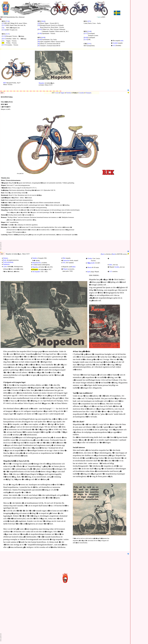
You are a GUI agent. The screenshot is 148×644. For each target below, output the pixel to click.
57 (3, 41)
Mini (64, 258)
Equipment (6, 264)
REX (5, 83)
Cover (57, 93)
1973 (89, 21)
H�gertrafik (91, 263)
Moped (65, 269)
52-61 (89, 44)
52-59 (86, 40)
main (122, 41)
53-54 (4, 30)
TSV (64, 263)
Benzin (90, 267)
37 (3, 23)
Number (35, 258)
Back (103, 254)
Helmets (6, 258)
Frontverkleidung (8, 262)
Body (5, 260)
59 (39, 25)
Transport (88, 93)
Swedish (115, 43)
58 (39, 23)
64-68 (43, 37)
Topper (62, 93)
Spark (89, 272)
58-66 (43, 21)
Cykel (5, 267)
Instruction (66, 260)
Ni (33, 265)
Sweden (117, 267)
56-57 (4, 39)
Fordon (90, 258)
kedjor (73, 267)
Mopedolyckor (37, 263)
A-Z (114, 45)
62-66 (40, 33)
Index (111, 265)
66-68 (86, 37)
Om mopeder (36, 272)
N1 (1, 50)
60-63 (40, 29)
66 (39, 42)
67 (39, 46)
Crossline (81, 93)
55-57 (7, 34)
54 (3, 28)
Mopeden (41, 83)
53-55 (4, 25)
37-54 (7, 21)
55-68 (89, 31)
